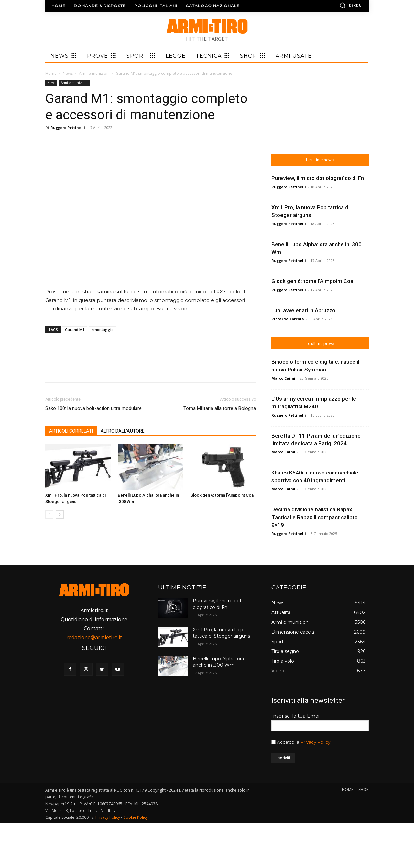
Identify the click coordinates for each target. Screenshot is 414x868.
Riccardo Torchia (288, 319)
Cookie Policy (136, 817)
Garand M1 (75, 330)
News (68, 73)
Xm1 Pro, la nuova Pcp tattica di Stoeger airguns (221, 633)
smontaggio (103, 330)
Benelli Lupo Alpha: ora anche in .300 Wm (218, 662)
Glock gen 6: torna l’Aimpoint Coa (222, 495)
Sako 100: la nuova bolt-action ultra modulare (93, 408)
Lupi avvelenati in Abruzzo (303, 310)
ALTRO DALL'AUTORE (123, 431)
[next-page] (60, 514)
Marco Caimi (283, 378)
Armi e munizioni (94, 73)
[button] (332, 5)
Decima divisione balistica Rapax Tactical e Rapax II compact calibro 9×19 (315, 517)
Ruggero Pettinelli (68, 127)
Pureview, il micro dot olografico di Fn (318, 178)
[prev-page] (49, 514)
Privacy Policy (315, 742)
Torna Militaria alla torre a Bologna (220, 408)
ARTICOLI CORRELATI (71, 431)
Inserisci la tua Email (296, 716)
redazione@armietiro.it (94, 637)
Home (51, 73)
